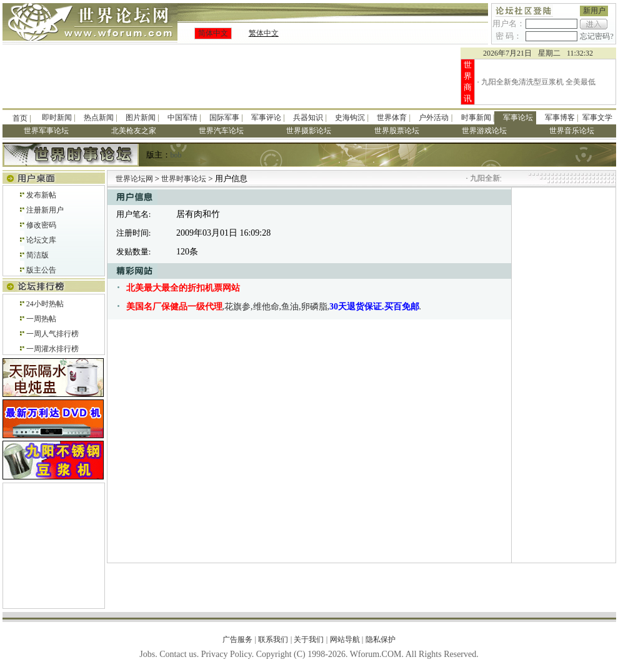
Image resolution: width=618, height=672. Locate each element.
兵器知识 (308, 118)
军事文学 (597, 118)
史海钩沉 (350, 118)
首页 (20, 118)
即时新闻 (57, 118)
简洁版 (37, 255)
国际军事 (224, 118)
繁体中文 (264, 33)
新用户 (594, 11)
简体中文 (213, 33)
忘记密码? (596, 36)
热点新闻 (99, 118)
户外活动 (434, 118)
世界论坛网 (134, 179)
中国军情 (182, 118)
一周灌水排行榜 (52, 349)
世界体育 (392, 118)
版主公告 (41, 270)
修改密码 (41, 225)
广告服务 (237, 639)
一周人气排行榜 (52, 334)
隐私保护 (381, 639)
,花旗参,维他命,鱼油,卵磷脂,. (274, 307)
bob (176, 155)
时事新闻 (476, 118)
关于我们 (309, 639)
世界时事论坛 (185, 179)
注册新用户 (45, 210)
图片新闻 (141, 118)
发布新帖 (41, 195)
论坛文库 (41, 240)
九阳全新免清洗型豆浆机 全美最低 (538, 82)
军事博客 (560, 118)
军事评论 (266, 118)
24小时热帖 (45, 304)
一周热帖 (41, 319)
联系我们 (273, 639)
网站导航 (345, 639)
